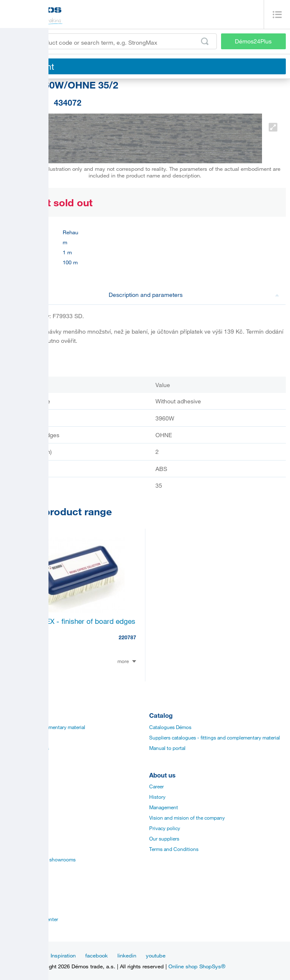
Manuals (14, 797)
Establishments (21, 898)
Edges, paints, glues (27, 748)
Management (164, 807)
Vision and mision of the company (187, 818)
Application (17, 828)
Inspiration (63, 955)
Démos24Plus (253, 41)
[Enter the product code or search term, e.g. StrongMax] (111, 41)
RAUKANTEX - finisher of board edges (74, 621)
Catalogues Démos (170, 727)
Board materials (22, 737)
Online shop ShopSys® (197, 966)
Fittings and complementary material (45, 727)
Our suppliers (164, 838)
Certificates (17, 807)
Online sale (17, 838)
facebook (97, 955)
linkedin (127, 955)
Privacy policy (165, 828)
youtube (156, 955)
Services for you (22, 849)
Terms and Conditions (174, 849)
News (34, 955)
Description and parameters (194, 295)
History (157, 797)
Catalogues (17, 786)
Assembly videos (23, 818)
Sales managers (22, 909)
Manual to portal (167, 748)
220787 (127, 637)
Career (156, 786)
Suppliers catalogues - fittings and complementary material (215, 737)
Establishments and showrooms (40, 859)
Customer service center (31, 919)
